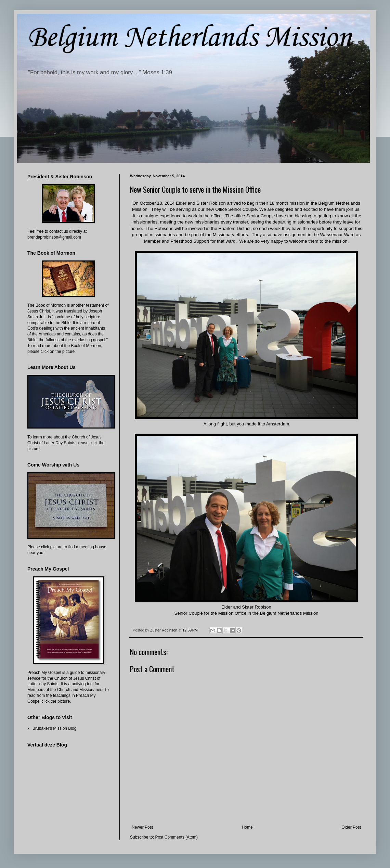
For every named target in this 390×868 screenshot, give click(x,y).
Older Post (351, 827)
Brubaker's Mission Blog (54, 728)
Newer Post (142, 827)
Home (247, 827)
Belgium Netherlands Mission (190, 38)
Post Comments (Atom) (176, 837)
